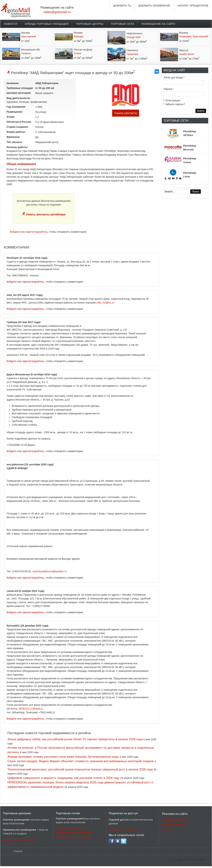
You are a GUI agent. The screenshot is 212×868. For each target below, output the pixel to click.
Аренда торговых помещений (74, 837)
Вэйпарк (79, 36)
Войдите (15, 232)
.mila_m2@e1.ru (105, 303)
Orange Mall (133, 37)
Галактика (132, 54)
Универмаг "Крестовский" (194, 36)
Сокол (78, 53)
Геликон (26, 53)
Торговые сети (122, 24)
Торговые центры (90, 24)
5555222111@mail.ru (31, 709)
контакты (168, 829)
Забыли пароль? (175, 104)
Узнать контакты (126, 113)
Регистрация (173, 100)
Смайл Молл (187, 54)
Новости (11, 24)
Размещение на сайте (159, 24)
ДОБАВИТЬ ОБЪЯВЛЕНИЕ (154, 6)
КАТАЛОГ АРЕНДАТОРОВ (193, 6)
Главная (18, 851)
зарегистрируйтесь (37, 232)
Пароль (169, 89)
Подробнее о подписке (123, 830)
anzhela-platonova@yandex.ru (49, 571)
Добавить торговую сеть (71, 828)
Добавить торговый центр (19, 840)
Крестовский (29, 36)
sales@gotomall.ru (57, 12)
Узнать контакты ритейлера (45, 214)
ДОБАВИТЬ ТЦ (122, 6)
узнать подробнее (173, 825)
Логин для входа (174, 77)
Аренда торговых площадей (47, 24)
